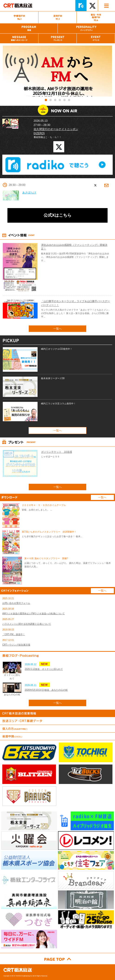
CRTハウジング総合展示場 (16, 645)
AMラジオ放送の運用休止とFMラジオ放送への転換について (34, 613)
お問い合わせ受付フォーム (16, 603)
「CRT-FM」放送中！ (14, 634)
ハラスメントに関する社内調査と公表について (27, 624)
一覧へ (57, 329)
